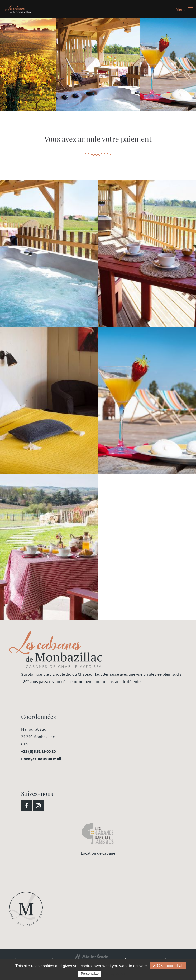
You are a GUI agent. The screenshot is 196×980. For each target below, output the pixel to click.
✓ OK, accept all (168, 966)
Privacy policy (114, 973)
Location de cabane (98, 853)
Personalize (90, 974)
